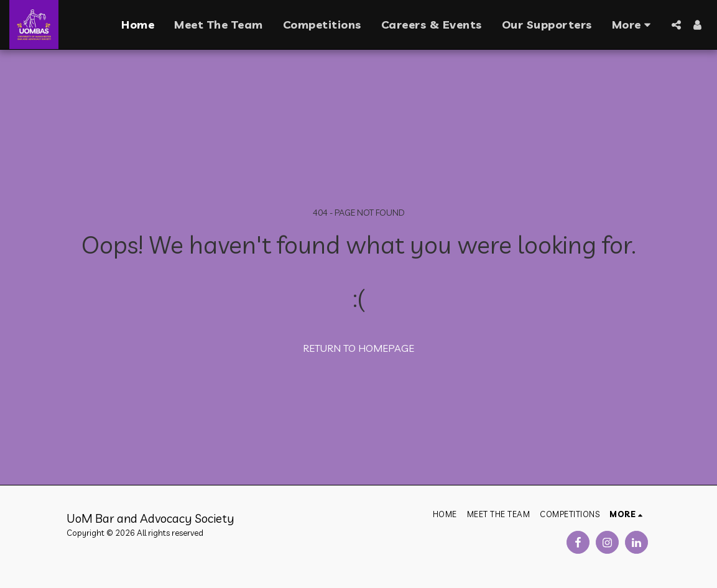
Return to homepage (359, 348)
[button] (676, 25)
